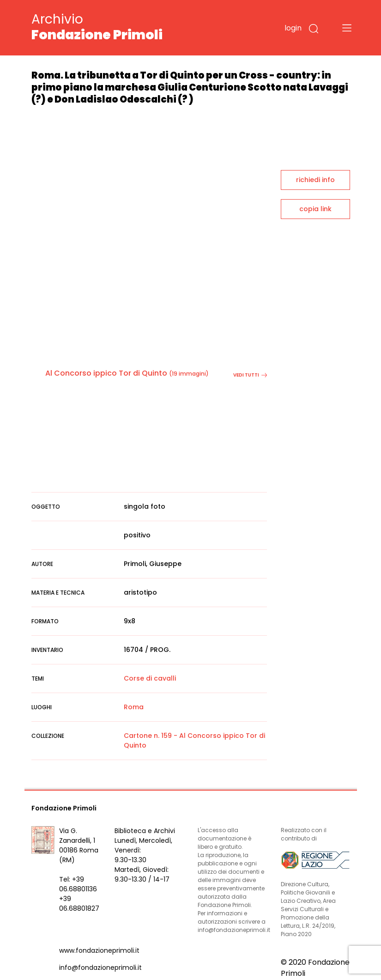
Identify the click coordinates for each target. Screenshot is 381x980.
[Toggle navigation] (347, 28)
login (293, 28)
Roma (134, 707)
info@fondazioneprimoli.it (100, 968)
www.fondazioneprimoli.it (99, 950)
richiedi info (315, 180)
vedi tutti (250, 375)
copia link (315, 209)
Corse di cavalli (150, 678)
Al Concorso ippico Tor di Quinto (106, 373)
